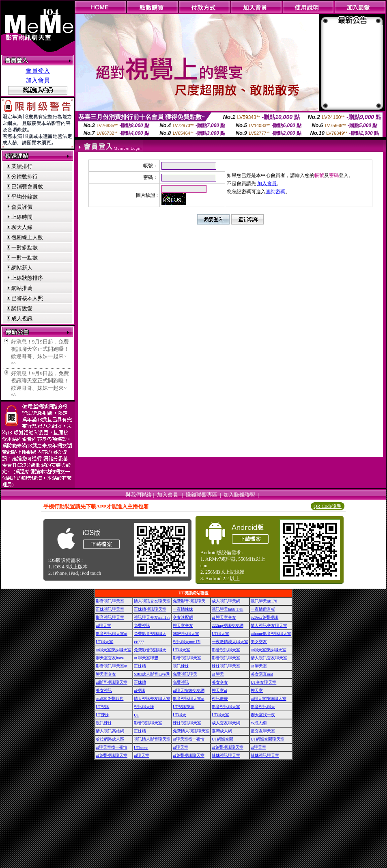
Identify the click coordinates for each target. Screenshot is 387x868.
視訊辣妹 (181, 666)
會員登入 (38, 71)
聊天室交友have (110, 658)
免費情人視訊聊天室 (191, 731)
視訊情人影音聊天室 (152, 739)
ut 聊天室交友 (224, 617)
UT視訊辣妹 (184, 707)
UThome (141, 748)
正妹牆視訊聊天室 (150, 609)
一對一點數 (25, 258)
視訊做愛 (220, 699)
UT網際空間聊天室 (268, 739)
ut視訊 (140, 690)
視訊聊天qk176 (264, 601)
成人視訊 (22, 318)
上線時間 (22, 217)
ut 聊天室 (259, 666)
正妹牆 (140, 666)
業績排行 (22, 166)
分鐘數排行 (25, 176)
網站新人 (22, 268)
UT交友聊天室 (263, 682)
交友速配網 (183, 617)
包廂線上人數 (27, 237)
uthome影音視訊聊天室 (271, 634)
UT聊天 (180, 715)
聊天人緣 (22, 227)
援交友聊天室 (263, 731)
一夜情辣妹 (183, 609)
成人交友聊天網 (226, 723)
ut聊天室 (103, 625)
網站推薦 (22, 288)
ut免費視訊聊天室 (228, 747)
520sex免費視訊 (264, 617)
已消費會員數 (27, 187)
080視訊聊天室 (186, 634)
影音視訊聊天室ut (112, 634)
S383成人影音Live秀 (152, 674)
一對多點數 (25, 247)
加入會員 (38, 80)
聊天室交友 (183, 625)
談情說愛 (22, 308)
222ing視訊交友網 (228, 625)
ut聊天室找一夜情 (189, 739)
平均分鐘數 (25, 197)
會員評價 (22, 207)
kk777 (139, 642)
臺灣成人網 (222, 731)
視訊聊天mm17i (187, 642)
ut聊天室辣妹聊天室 (114, 650)
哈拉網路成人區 (110, 739)
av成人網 (259, 723)
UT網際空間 (223, 739)
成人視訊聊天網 (226, 601)
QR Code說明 (328, 506)
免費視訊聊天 (185, 674)
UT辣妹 (102, 715)
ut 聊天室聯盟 (146, 658)
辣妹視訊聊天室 (226, 666)
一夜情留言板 (263, 609)
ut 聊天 (218, 674)
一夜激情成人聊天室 (230, 642)
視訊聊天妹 (144, 707)
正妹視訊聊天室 (110, 609)
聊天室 (257, 690)
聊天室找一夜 (263, 715)
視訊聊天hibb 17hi (228, 609)
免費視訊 (142, 625)
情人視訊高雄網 (110, 731)
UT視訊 (102, 707)
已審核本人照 (27, 298)
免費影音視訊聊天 (189, 601)
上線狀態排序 (27, 278)
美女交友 (259, 642)
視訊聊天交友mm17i (152, 617)
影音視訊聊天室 (110, 601)
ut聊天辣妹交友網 (189, 690)
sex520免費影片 (110, 699)
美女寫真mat (262, 674)
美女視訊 (104, 690)
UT (137, 715)
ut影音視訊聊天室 (112, 682)
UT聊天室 (220, 634)
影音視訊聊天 (263, 707)
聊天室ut (219, 690)
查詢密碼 (275, 192)
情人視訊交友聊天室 (152, 601)
